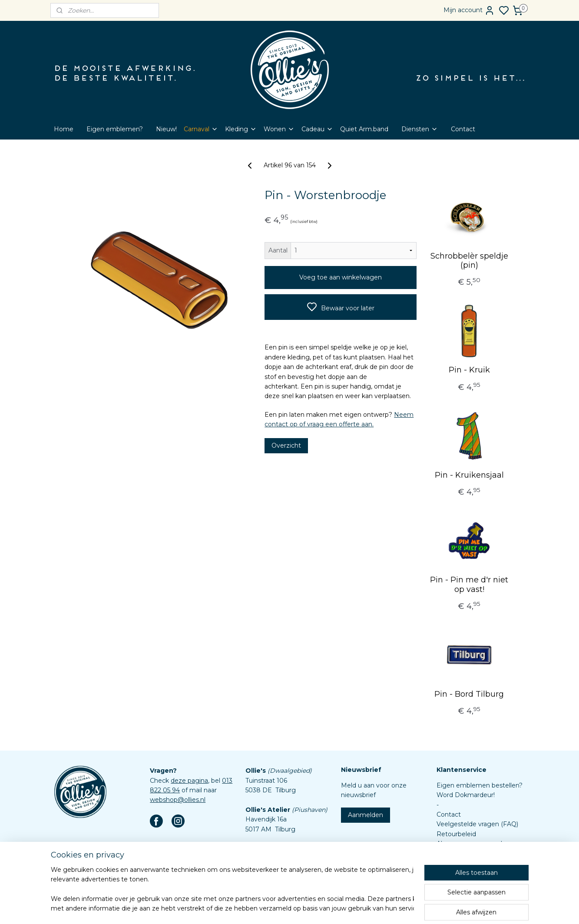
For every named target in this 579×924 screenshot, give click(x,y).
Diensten (420, 129)
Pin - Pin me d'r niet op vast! (469, 585)
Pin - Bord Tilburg (469, 694)
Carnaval (201, 129)
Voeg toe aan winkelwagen (341, 277)
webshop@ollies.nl (178, 800)
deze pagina (189, 781)
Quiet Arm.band (364, 129)
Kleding (241, 129)
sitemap (308, 908)
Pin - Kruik (469, 370)
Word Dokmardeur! (466, 795)
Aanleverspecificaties (468, 873)
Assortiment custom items (477, 863)
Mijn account (469, 10)
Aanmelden (366, 815)
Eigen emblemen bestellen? (480, 785)
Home (64, 129)
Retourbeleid (456, 834)
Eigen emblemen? (115, 129)
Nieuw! (166, 129)
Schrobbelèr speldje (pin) (469, 261)
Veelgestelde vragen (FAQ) (477, 824)
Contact (463, 129)
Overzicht (286, 445)
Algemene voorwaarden (473, 844)
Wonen (279, 129)
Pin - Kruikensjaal (469, 475)
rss (324, 908)
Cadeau (317, 129)
